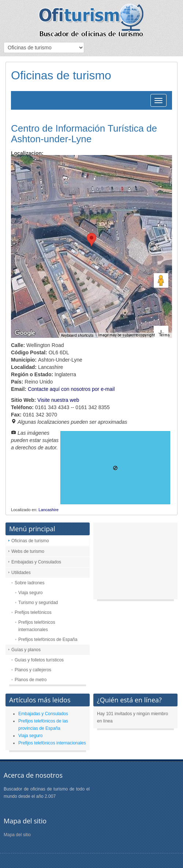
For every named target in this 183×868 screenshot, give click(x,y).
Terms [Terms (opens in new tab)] (165, 335)
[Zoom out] (161, 322)
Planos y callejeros (33, 670)
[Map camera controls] (161, 254)
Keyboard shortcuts (77, 335)
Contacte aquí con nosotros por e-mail (71, 389)
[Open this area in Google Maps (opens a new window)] (25, 333)
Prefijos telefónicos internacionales (37, 626)
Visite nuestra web (58, 400)
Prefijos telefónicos (33, 612)
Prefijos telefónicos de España (48, 639)
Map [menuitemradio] (27, 166)
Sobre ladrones (29, 583)
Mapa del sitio (17, 835)
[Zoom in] (161, 307)
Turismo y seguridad (38, 603)
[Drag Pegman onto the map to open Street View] (161, 280)
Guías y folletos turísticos (39, 660)
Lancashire (48, 510)
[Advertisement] (135, 563)
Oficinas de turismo (30, 541)
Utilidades (21, 573)
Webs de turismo (28, 551)
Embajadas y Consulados (36, 562)
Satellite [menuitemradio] (58, 166)
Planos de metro (31, 680)
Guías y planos (26, 650)
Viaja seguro (31, 593)
